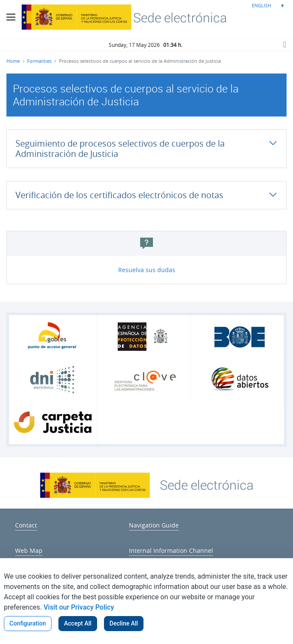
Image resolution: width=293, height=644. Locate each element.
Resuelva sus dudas (147, 270)
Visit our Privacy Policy (79, 607)
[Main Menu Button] (11, 17)
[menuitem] (26, 524)
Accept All (78, 623)
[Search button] (284, 44)
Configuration (28, 623)
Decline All (124, 623)
